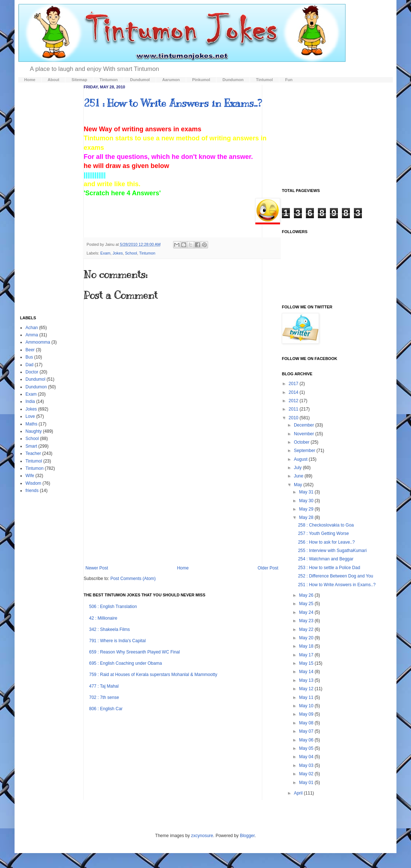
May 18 (307, 646)
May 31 (307, 492)
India (30, 401)
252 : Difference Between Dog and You (336, 576)
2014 (294, 392)
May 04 (307, 757)
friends (32, 491)
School (131, 253)
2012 (294, 401)
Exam (105, 253)
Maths (31, 424)
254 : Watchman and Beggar (326, 559)
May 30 (307, 501)
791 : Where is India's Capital (117, 641)
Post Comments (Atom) (133, 579)
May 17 (307, 655)
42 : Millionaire (103, 618)
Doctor (32, 372)
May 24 (307, 612)
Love (30, 416)
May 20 (307, 638)
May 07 (307, 731)
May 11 (307, 697)
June (299, 476)
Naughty (34, 431)
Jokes (117, 253)
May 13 (307, 680)
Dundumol (35, 379)
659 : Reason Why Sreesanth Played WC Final (134, 652)
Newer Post (97, 568)
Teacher (33, 453)
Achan (32, 328)
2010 (294, 418)
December (305, 425)
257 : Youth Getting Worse (323, 533)
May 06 (307, 740)
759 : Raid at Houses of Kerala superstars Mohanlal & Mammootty (153, 675)
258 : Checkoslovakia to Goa (326, 525)
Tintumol (34, 461)
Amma (32, 335)
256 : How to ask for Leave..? (326, 542)
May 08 (307, 723)
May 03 (307, 765)
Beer (30, 350)
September (305, 451)
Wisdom (33, 483)
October (302, 442)
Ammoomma (38, 342)
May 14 (307, 672)
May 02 (307, 774)
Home (183, 568)
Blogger (247, 836)
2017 (294, 384)
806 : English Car (106, 709)
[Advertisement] (182, 511)
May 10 (307, 706)
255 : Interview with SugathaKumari (332, 551)
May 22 (307, 629)
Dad (29, 365)
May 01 (307, 783)
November (305, 434)
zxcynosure (202, 836)
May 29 (307, 509)
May (299, 485)
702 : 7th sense (104, 697)
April (299, 793)
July (298, 468)
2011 (294, 409)
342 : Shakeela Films (109, 629)
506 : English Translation (113, 607)
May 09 (307, 714)
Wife (30, 476)
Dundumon (36, 387)
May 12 (307, 689)
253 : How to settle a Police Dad (329, 568)
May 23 (307, 621)
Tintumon (147, 253)
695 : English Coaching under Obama (125, 663)
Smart (31, 446)
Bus (29, 357)
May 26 (307, 595)
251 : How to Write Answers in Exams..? (173, 103)
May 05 (307, 748)
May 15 (307, 663)
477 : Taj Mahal (104, 686)
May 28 (307, 517)
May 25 (307, 604)
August (301, 459)
